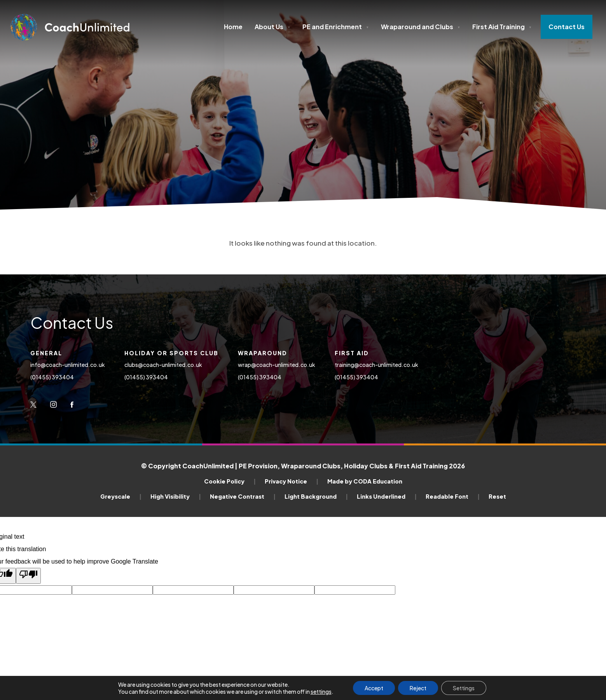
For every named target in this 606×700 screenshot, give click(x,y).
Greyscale (121, 496)
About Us (272, 27)
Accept (374, 688)
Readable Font (453, 496)
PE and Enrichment (336, 27)
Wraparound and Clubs (421, 27)
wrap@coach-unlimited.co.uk (277, 365)
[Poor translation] (28, 576)
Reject (418, 688)
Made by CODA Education (365, 481)
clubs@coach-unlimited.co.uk (164, 365)
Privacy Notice (292, 481)
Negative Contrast (243, 496)
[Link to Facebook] (72, 405)
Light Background (316, 496)
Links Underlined (387, 496)
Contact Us (567, 27)
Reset (497, 496)
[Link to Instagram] (53, 405)
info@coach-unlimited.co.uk (68, 365)
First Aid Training (502, 27)
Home (233, 27)
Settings (464, 688)
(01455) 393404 (52, 377)
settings (321, 691)
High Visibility (176, 496)
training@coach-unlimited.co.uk (376, 365)
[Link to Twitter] (33, 405)
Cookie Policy (230, 481)
